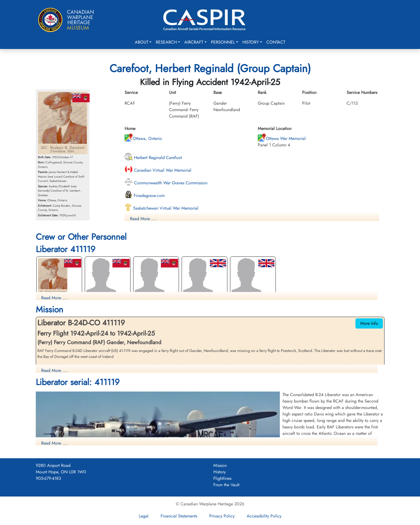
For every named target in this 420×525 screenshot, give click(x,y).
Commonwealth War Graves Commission (166, 183)
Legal (144, 516)
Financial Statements (179, 516)
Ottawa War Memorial (282, 138)
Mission (220, 465)
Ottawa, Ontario (143, 138)
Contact (276, 42)
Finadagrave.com (145, 195)
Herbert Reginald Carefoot (153, 158)
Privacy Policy (222, 516)
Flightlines (222, 478)
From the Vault (226, 485)
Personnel (223, 42)
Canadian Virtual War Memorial (158, 170)
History (251, 42)
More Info (369, 323)
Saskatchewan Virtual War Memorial (161, 208)
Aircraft (194, 42)
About (142, 42)
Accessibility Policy (264, 516)
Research (166, 42)
